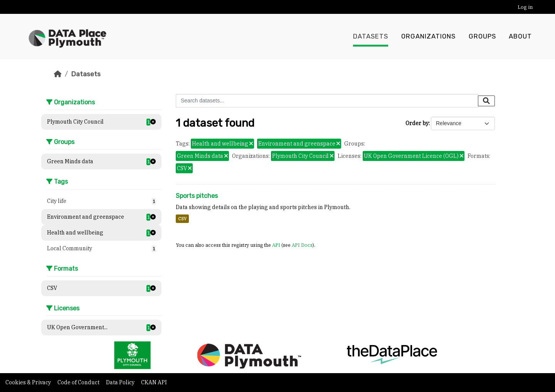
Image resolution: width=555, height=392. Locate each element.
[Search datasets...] (327, 101)
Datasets (371, 37)
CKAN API (154, 382)
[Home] (58, 74)
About (520, 37)
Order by (417, 123)
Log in (525, 7)
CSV (182, 219)
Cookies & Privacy (29, 382)
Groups (482, 37)
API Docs (302, 245)
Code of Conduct (79, 382)
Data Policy (121, 382)
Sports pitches (197, 196)
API (276, 245)
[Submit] (486, 101)
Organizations (428, 37)
